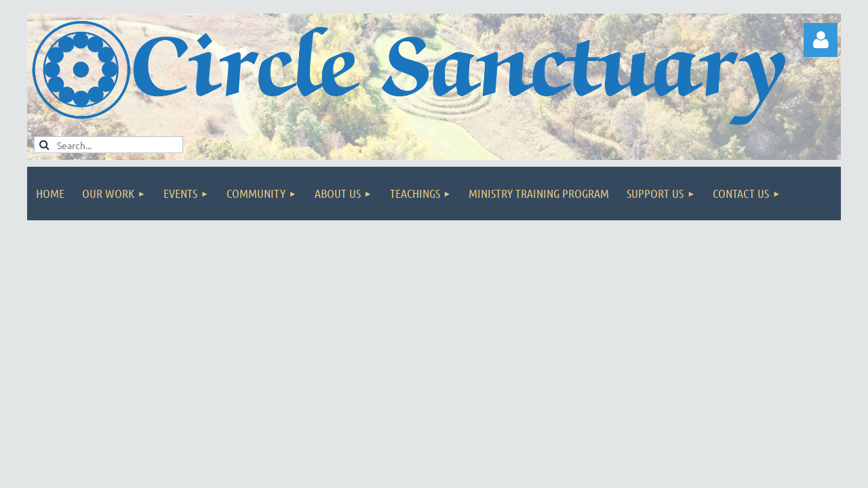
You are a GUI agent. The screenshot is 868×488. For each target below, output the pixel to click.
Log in (821, 40)
